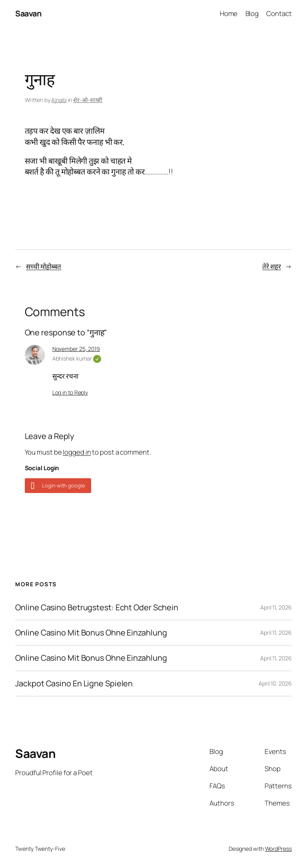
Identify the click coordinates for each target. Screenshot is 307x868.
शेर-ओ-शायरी (88, 100)
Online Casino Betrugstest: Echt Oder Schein (97, 607)
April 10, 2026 (275, 683)
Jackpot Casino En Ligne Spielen (74, 684)
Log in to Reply (70, 392)
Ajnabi (59, 100)
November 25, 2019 (76, 349)
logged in (77, 452)
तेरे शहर (271, 266)
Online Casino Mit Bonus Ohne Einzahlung (91, 633)
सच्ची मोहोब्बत (44, 266)
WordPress (278, 849)
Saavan (28, 13)
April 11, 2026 (276, 607)
